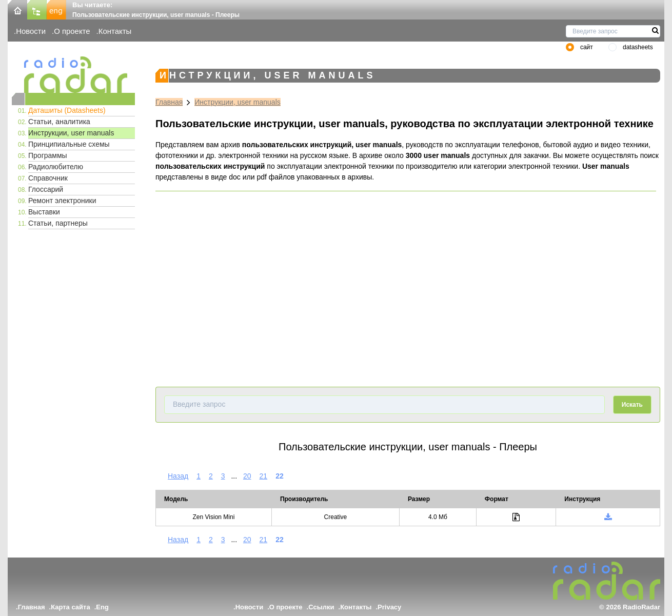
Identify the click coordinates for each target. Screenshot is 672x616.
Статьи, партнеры (58, 223)
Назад (178, 476)
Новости (31, 31)
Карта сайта (71, 607)
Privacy (389, 607)
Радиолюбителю (56, 167)
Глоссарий (46, 189)
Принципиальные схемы (69, 144)
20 (247, 476)
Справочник (48, 178)
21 (264, 476)
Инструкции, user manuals (71, 133)
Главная (169, 102)
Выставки (44, 212)
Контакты (115, 31)
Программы (48, 155)
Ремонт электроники (62, 201)
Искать (632, 405)
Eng (102, 607)
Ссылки (321, 607)
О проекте (72, 31)
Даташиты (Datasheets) (67, 110)
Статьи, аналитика (59, 122)
